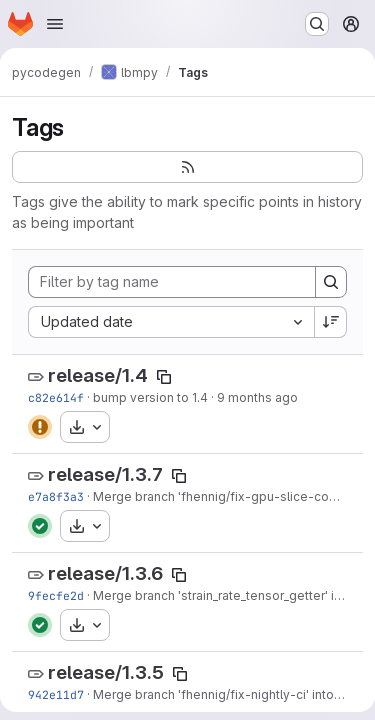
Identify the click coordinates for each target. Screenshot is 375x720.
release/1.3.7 (105, 474)
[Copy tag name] (164, 377)
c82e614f (56, 397)
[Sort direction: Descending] (331, 322)
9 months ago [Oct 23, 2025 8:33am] (257, 397)
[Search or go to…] (317, 24)
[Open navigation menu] (55, 24)
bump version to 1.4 (150, 397)
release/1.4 (98, 375)
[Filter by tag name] (172, 282)
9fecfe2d (56, 595)
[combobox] (171, 322)
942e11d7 (56, 694)
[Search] (331, 282)
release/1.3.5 (106, 672)
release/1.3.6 (105, 573)
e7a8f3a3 (56, 496)
